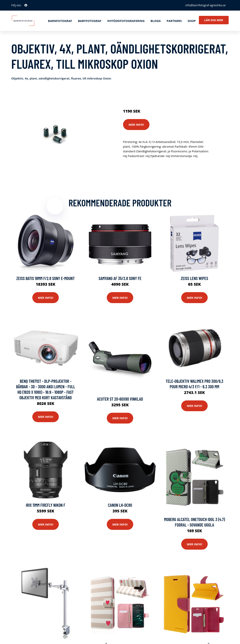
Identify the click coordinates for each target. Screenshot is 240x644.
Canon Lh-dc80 (120, 505)
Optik (157, 95)
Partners (174, 21)
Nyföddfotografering (126, 21)
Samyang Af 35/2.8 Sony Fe (120, 278)
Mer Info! (136, 125)
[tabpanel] (55, 134)
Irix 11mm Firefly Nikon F (46, 505)
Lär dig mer (214, 20)
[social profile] (26, 5)
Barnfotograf (60, 21)
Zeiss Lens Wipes (194, 278)
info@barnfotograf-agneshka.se (206, 5)
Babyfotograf (90, 21)
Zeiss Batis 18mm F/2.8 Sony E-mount (46, 278)
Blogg (156, 21)
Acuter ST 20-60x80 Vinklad (120, 399)
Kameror (146, 95)
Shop (192, 21)
